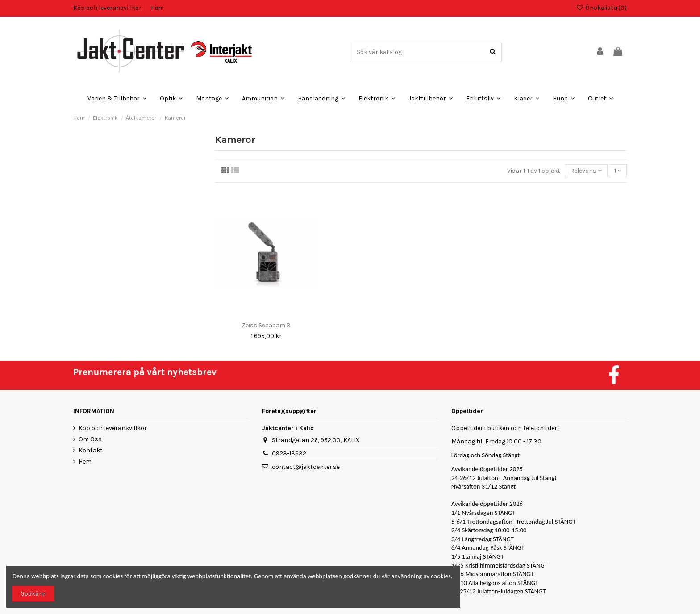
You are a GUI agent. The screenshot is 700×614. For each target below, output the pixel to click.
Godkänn (34, 594)
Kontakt (91, 450)
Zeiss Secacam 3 (266, 325)
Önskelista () (601, 8)
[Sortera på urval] (586, 171)
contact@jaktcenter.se (306, 467)
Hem (157, 8)
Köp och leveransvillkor (108, 8)
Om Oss (90, 439)
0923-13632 (289, 453)
